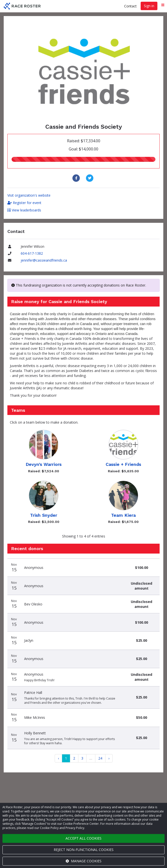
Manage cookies (83, 861)
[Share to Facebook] (77, 178)
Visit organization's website (29, 195)
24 (100, 758)
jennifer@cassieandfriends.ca (44, 260)
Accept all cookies (83, 838)
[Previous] (58, 758)
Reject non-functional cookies (84, 850)
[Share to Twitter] (90, 178)
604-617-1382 (32, 253)
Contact (130, 6)
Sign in (149, 6)
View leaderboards (24, 210)
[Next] (109, 758)
